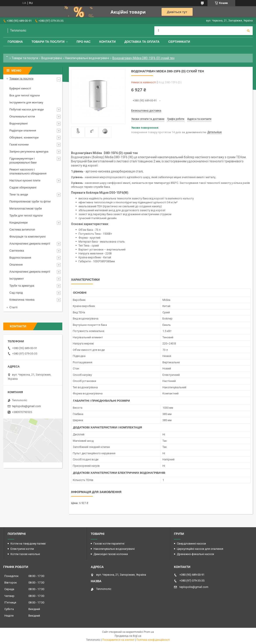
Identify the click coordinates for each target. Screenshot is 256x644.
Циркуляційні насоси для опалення (200, 549)
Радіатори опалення (23, 130)
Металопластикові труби (26, 208)
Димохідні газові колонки (111, 554)
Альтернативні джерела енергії (30, 244)
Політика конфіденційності (153, 640)
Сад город (16, 293)
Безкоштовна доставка (146, 111)
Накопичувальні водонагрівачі (87, 58)
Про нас (84, 42)
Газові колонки (19, 145)
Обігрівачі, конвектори (24, 137)
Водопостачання (20, 258)
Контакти (107, 42)
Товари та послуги (48, 42)
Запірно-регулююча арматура (29, 152)
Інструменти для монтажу (26, 102)
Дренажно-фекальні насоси (195, 554)
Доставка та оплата (142, 42)
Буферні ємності (20, 88)
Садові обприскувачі (23, 187)
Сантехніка (17, 251)
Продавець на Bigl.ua (128, 636)
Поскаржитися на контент (118, 640)
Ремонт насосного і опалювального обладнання (28, 171)
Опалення (16, 265)
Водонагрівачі (52, 58)
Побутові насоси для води (27, 109)
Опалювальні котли (22, 116)
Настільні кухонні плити (25, 180)
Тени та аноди (19, 194)
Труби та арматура (22, 286)
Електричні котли (22, 549)
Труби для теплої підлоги (26, 216)
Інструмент (17, 279)
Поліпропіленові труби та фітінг (30, 201)
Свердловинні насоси (191, 544)
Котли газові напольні (25, 554)
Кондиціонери (18, 223)
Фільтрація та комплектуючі (28, 237)
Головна (15, 42)
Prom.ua (149, 632)
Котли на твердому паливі (28, 544)
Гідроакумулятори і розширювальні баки (23, 161)
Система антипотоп (22, 230)
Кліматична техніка (22, 300)
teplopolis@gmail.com (26, 406)
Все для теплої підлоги (25, 95)
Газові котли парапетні (109, 544)
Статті (13, 307)
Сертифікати (179, 42)
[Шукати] (248, 31)
